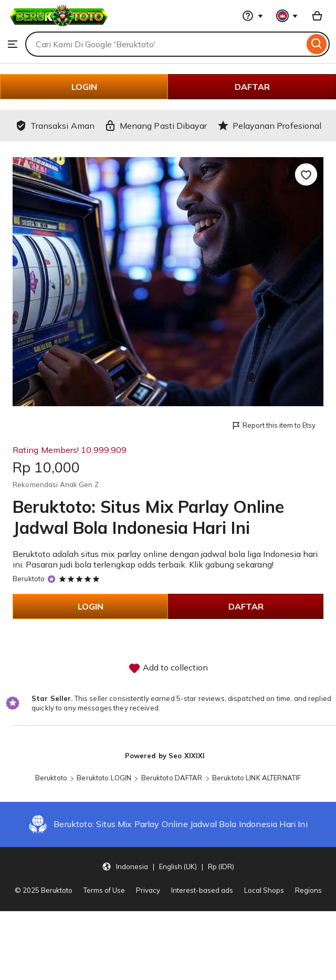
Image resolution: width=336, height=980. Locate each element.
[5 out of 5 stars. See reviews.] (81, 579)
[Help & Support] (253, 16)
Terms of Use (104, 890)
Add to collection (168, 668)
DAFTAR (252, 87)
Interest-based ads (202, 890)
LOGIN (84, 87)
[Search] (317, 44)
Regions (308, 890)
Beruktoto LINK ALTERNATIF (256, 778)
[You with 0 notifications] (287, 16)
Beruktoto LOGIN (104, 778)
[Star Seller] (51, 579)
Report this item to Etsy (273, 426)
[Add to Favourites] (306, 174)
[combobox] (165, 44)
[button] (168, 866)
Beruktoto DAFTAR (172, 778)
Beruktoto (29, 579)
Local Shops (264, 890)
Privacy (148, 890)
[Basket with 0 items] (317, 16)
